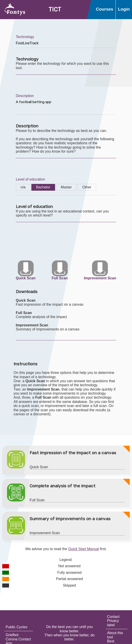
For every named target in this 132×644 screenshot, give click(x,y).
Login (124, 9)
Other (87, 187)
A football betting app (65, 106)
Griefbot (12, 635)
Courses (105, 9)
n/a (23, 187)
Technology (25, 37)
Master (66, 187)
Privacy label (113, 623)
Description (25, 96)
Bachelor (43, 187)
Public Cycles (16, 627)
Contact (113, 617)
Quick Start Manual (83, 549)
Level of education (30, 179)
